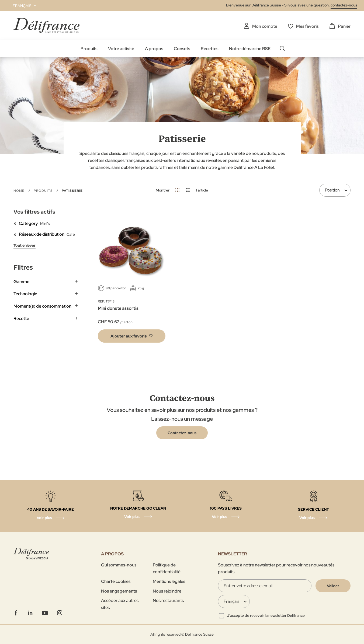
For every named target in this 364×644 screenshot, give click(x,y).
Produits (89, 49)
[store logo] (46, 25)
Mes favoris (307, 26)
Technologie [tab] (25, 294)
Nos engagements (119, 591)
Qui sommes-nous (119, 565)
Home (20, 191)
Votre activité (121, 49)
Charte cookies (116, 581)
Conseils (182, 49)
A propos (154, 49)
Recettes (209, 49)
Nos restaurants (168, 601)
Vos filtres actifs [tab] (34, 212)
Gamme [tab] (21, 282)
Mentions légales (169, 581)
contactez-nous (344, 5)
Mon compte (265, 26)
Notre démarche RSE (250, 49)
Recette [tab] (21, 318)
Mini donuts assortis (118, 308)
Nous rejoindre (167, 591)
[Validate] (333, 586)
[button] (21, 6)
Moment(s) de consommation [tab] (42, 306)
